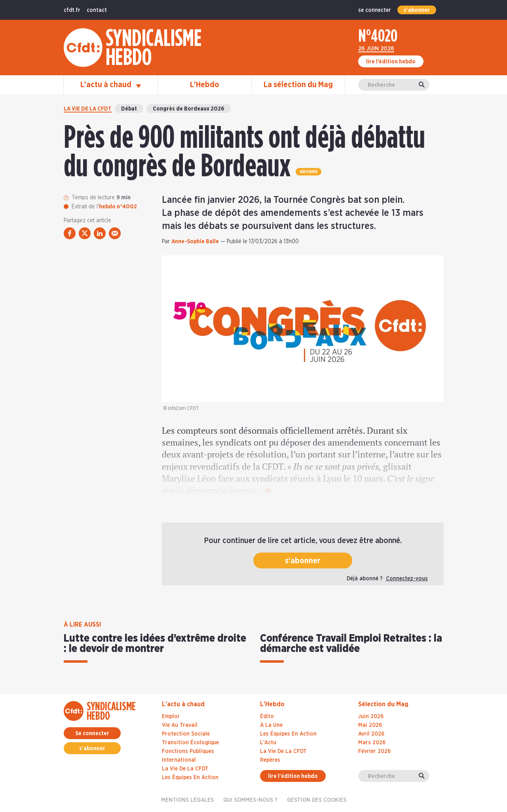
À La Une (271, 725)
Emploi (171, 717)
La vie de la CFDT (88, 109)
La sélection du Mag (298, 85)
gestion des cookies (317, 800)
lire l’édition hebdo (391, 62)
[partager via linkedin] (100, 233)
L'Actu (268, 743)
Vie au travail (180, 725)
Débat (129, 109)
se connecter (375, 10)
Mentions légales (187, 800)
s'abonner (417, 10)
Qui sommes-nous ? (250, 800)
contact (97, 10)
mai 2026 (370, 725)
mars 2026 (372, 743)
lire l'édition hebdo (293, 776)
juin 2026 (371, 717)
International (179, 760)
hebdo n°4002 (118, 207)
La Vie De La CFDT (283, 751)
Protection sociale (186, 734)
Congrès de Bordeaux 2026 (189, 109)
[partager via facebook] (70, 233)
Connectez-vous (407, 579)
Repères (270, 760)
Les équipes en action (190, 778)
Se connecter (92, 734)
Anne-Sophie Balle (195, 242)
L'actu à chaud (111, 85)
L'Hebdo (205, 85)
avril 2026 (371, 734)
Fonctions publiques (188, 751)
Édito (267, 717)
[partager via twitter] (85, 233)
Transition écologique (190, 743)
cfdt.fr (72, 10)
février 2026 (374, 751)
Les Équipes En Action (288, 734)
